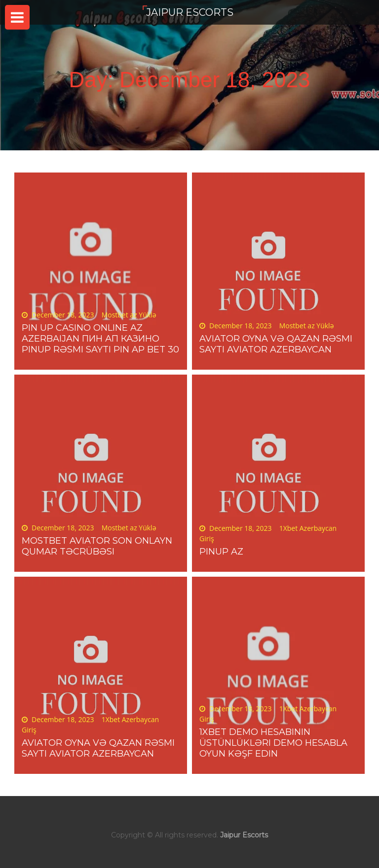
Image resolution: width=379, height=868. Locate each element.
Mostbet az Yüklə (129, 315)
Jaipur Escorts (190, 12)
